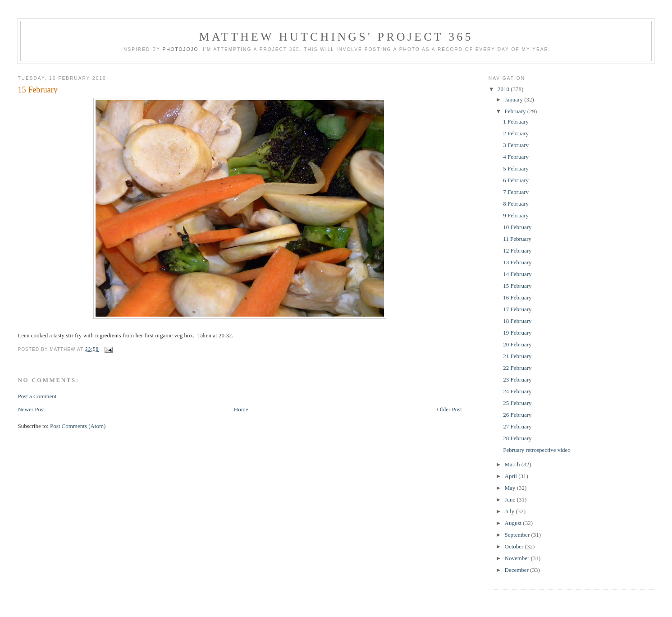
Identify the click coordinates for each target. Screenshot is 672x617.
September (518, 535)
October (515, 546)
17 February (517, 309)
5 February (516, 168)
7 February (516, 192)
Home (241, 409)
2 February (516, 133)
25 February (517, 403)
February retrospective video (537, 450)
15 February (37, 90)
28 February (517, 438)
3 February (516, 145)
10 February (517, 227)
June (511, 500)
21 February (517, 356)
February (516, 111)
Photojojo (180, 49)
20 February (517, 344)
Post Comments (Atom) (78, 426)
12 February (517, 251)
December (518, 570)
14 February (517, 274)
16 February (517, 297)
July (510, 511)
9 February (516, 215)
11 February (517, 239)
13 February (517, 262)
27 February (517, 426)
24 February (517, 391)
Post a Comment (37, 396)
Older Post (450, 409)
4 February (516, 157)
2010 (504, 89)
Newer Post (31, 409)
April (512, 476)
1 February (516, 122)
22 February (517, 368)
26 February (517, 415)
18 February (517, 321)
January (515, 99)
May (511, 488)
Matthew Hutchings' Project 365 (336, 37)
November (518, 558)
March (513, 464)
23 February (517, 380)
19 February (517, 333)
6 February (516, 180)
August (514, 523)
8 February (516, 204)
